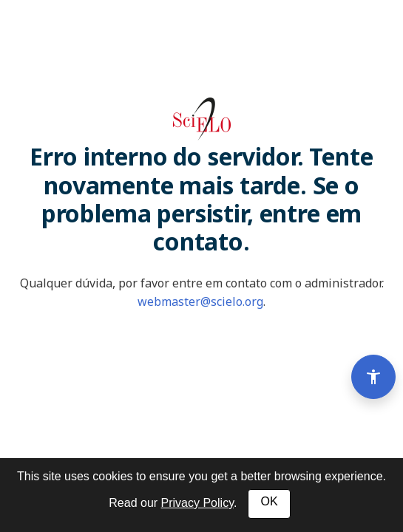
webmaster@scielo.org (200, 301)
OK (269, 501)
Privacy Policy (197, 503)
